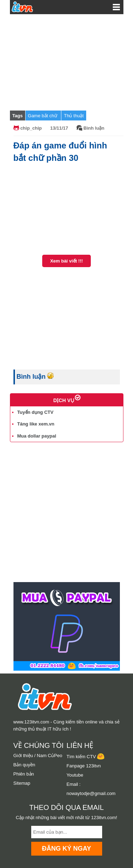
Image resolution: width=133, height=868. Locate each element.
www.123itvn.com (31, 722)
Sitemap (22, 783)
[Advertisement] (67, 62)
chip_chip (31, 128)
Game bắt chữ (43, 116)
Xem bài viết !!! (66, 261)
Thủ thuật (74, 116)
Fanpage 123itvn (84, 766)
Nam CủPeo (50, 756)
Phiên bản (24, 774)
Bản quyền (24, 765)
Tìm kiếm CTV (85, 757)
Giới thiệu (23, 756)
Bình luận (94, 128)
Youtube (75, 775)
